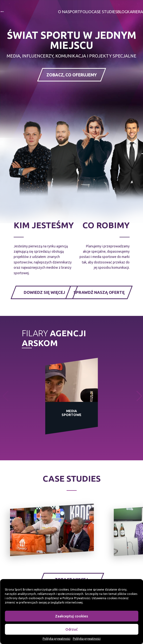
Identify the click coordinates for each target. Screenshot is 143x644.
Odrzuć (71, 629)
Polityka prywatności (57, 639)
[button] (139, 396)
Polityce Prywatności (76, 598)
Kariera (135, 12)
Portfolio (81, 12)
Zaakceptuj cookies (71, 616)
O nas (64, 12)
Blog (122, 12)
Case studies (104, 12)
